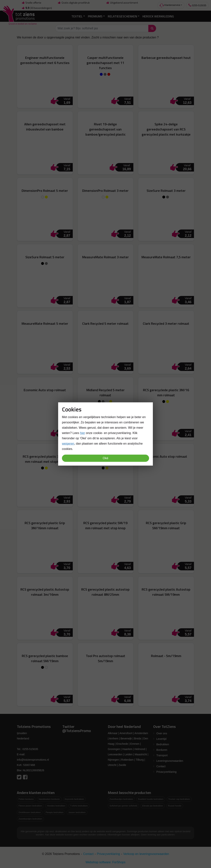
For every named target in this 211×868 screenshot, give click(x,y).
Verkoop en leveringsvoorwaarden (146, 854)
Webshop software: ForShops (105, 862)
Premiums (95, 16)
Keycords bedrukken (74, 799)
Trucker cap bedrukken (179, 799)
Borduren (162, 750)
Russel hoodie (175, 806)
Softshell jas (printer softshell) (123, 806)
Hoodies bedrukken (56, 806)
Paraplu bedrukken (55, 812)
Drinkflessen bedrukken (30, 812)
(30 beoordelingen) (37, 8)
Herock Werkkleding (158, 16)
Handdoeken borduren (49, 799)
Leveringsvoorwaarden (170, 761)
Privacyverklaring (167, 772)
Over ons (162, 733)
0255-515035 (197, 5)
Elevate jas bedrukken (153, 806)
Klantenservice (170, 5)
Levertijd (161, 739)
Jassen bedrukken (77, 812)
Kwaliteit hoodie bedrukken (151, 799)
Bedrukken (163, 744)
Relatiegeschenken (122, 16)
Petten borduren (26, 799)
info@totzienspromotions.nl (33, 760)
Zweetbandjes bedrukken (30, 819)
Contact (161, 766)
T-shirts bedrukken (79, 806)
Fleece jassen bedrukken (30, 806)
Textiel (77, 16)
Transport (162, 755)
